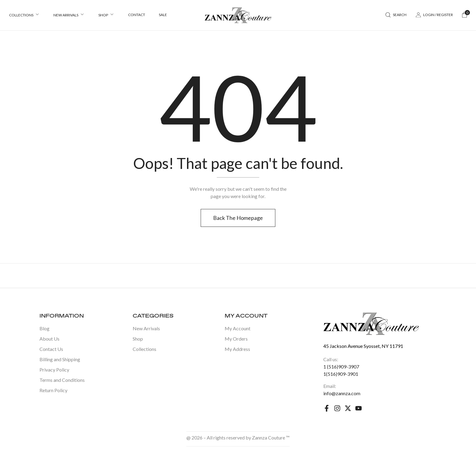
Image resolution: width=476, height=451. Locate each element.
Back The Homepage (238, 218)
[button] (464, 15)
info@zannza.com (342, 393)
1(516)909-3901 (341, 374)
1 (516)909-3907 (341, 367)
